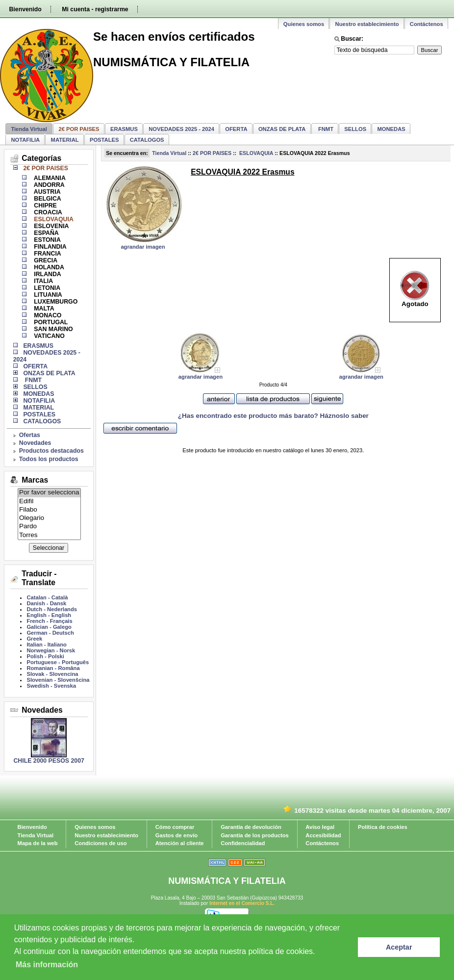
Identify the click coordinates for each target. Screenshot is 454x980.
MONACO (47, 315)
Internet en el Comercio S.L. (242, 903)
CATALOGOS (147, 140)
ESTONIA (47, 240)
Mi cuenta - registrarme (95, 9)
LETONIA (46, 288)
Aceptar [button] (399, 947)
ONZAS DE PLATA (282, 129)
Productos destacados (51, 451)
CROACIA (47, 212)
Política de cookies (383, 827)
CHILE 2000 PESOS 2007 (49, 761)
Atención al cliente (180, 843)
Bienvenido (25, 9)
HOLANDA (48, 267)
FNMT (325, 129)
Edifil (49, 502)
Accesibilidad (323, 835)
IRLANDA (47, 274)
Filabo (49, 510)
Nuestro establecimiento (367, 24)
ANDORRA (49, 185)
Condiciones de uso (101, 843)
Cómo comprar (175, 827)
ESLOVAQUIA (255, 153)
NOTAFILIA (25, 140)
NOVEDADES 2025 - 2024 (181, 129)
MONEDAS (391, 129)
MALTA (43, 309)
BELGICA (47, 199)
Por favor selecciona (49, 493)
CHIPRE (45, 206)
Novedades (35, 443)
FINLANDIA (50, 247)
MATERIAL (65, 140)
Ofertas (30, 435)
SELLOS (355, 129)
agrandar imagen (143, 247)
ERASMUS (124, 129)
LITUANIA (47, 295)
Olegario (49, 518)
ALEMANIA (49, 178)
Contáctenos (427, 24)
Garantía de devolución (251, 827)
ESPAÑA (46, 233)
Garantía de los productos (255, 835)
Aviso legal (320, 827)
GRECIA (45, 260)
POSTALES (104, 140)
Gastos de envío (177, 835)
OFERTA (236, 129)
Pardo (49, 527)
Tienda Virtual (29, 129)
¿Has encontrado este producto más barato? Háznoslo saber (273, 416)
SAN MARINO (53, 329)
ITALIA (43, 281)
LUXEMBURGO (55, 302)
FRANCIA (47, 254)
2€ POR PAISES (212, 153)
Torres (49, 535)
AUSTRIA (47, 192)
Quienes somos (304, 24)
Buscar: (352, 39)
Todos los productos (49, 459)
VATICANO (49, 336)
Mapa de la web (38, 843)
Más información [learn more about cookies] (47, 965)
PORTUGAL (50, 322)
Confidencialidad (243, 843)
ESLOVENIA (51, 226)
